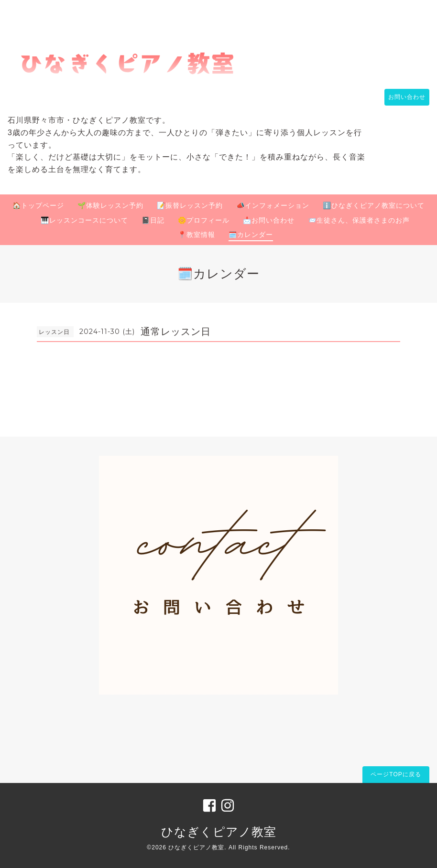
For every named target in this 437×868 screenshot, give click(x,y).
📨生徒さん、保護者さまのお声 (359, 220)
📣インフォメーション (273, 205)
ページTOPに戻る (396, 774)
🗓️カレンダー (251, 235)
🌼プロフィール (204, 220)
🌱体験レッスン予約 (110, 205)
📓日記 (153, 220)
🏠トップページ (38, 205)
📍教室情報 (197, 235)
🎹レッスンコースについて (84, 220)
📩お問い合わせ (269, 220)
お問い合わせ (402, 97)
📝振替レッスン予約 (190, 205)
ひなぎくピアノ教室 (219, 832)
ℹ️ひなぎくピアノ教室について (374, 205)
